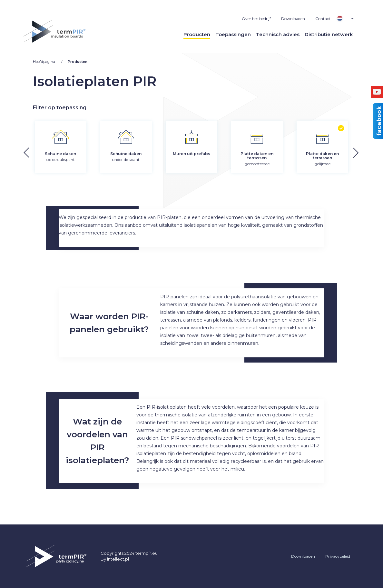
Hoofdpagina (44, 62)
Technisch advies (278, 34)
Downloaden (293, 19)
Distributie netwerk (329, 34)
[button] (367, 151)
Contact (323, 19)
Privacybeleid (338, 556)
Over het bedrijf (256, 19)
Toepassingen (233, 34)
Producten (197, 34)
